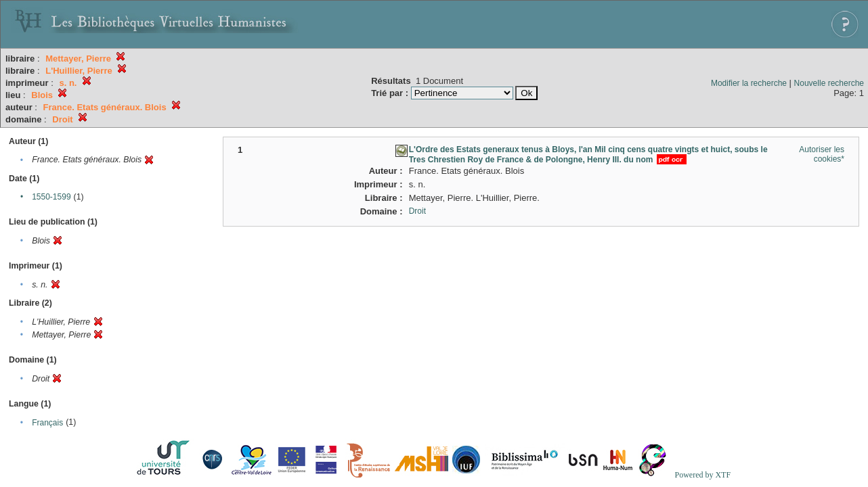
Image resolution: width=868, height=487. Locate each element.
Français (47, 423)
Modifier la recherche (749, 83)
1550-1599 (51, 197)
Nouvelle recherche (829, 83)
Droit (417, 211)
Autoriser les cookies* (822, 154)
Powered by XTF (702, 475)
